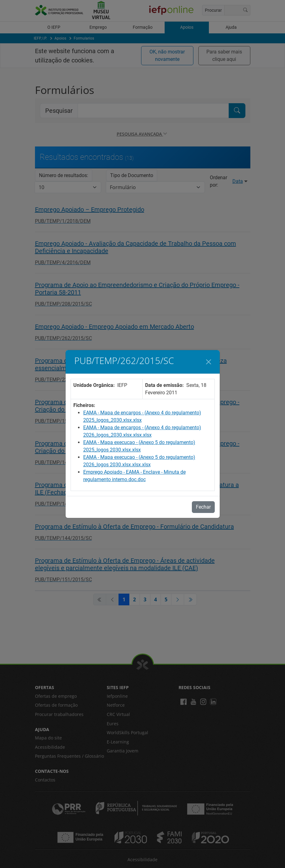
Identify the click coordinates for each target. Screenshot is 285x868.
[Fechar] (209, 362)
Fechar (203, 507)
